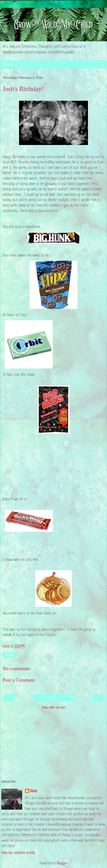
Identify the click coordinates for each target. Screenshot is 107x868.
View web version (53, 708)
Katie (34, 791)
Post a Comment (19, 680)
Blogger (62, 863)
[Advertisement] (53, 746)
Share (9, 655)
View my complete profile (18, 853)
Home (53, 698)
